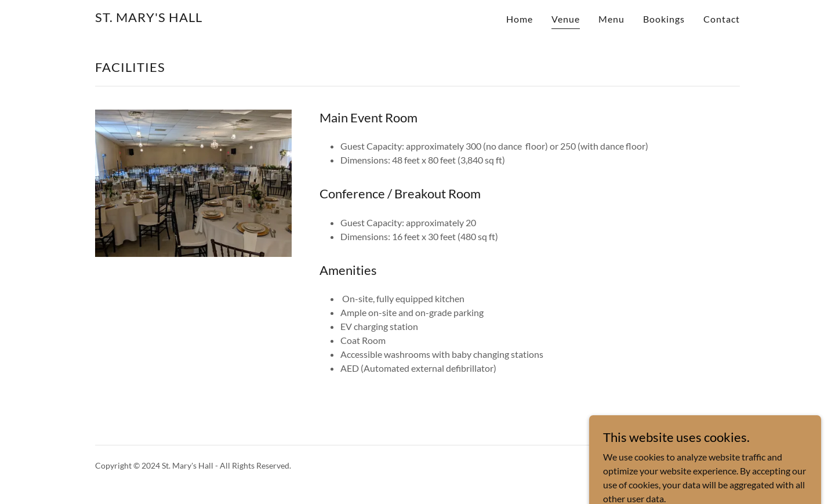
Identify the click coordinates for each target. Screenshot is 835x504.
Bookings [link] (664, 19)
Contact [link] (722, 19)
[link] (149, 18)
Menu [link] (611, 19)
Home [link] (520, 19)
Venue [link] (566, 19)
